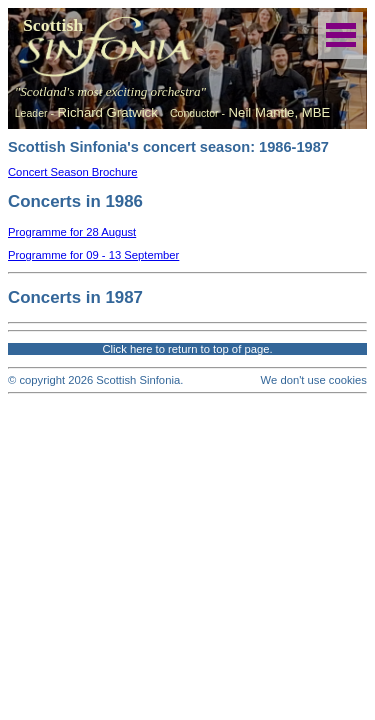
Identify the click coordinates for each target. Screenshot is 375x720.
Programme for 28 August (72, 232)
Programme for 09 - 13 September (93, 255)
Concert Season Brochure (72, 172)
